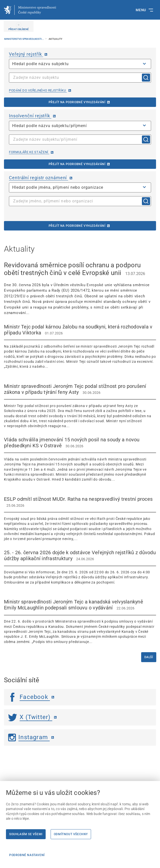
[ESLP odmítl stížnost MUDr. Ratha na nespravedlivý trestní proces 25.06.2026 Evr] (80, 519)
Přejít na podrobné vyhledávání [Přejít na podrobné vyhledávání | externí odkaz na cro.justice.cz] (77, 226)
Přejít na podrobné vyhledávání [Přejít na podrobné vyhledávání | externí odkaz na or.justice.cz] (77, 102)
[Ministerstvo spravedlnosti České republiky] (30, 10)
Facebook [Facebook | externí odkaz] (29, 697)
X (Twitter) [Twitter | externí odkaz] (30, 717)
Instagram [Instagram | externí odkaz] (29, 737)
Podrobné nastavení (27, 855)
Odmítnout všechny (71, 834)
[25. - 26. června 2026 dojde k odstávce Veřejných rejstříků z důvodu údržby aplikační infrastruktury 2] (80, 567)
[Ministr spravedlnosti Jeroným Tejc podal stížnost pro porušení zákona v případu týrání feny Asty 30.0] (80, 406)
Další (149, 657)
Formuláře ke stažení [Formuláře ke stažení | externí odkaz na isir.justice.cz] (29, 152)
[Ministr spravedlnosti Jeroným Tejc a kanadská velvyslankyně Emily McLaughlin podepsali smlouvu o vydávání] (80, 621)
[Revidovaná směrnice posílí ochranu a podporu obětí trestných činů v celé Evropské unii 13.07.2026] (80, 288)
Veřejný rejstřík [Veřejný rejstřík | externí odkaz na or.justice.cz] (26, 54)
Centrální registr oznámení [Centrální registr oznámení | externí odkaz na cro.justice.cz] (38, 178)
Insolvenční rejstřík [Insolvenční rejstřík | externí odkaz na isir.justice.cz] (30, 116)
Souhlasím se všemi (26, 834)
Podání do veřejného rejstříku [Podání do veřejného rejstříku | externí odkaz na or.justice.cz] (38, 90)
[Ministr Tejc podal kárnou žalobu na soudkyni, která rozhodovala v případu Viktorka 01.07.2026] (80, 346)
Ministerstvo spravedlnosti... (24, 39)
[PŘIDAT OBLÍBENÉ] (19, 26)
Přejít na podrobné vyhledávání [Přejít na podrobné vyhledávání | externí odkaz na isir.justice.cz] (77, 164)
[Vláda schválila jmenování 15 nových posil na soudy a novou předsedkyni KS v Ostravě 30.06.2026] (80, 459)
